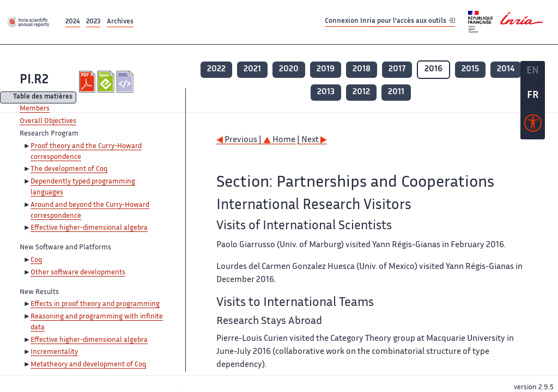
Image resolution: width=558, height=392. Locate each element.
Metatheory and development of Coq (88, 365)
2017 (397, 69)
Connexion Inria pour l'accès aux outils (390, 22)
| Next (312, 140)
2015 (470, 69)
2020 (289, 69)
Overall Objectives (48, 121)
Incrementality (54, 352)
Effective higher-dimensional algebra (89, 228)
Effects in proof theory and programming (95, 304)
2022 (216, 69)
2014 (506, 69)
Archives (120, 22)
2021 (252, 69)
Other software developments (78, 273)
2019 (326, 69)
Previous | (240, 140)
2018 (362, 69)
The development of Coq (69, 169)
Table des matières (43, 98)
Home (279, 140)
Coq (36, 260)
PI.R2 (34, 80)
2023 (93, 22)
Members (35, 109)
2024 (73, 22)
